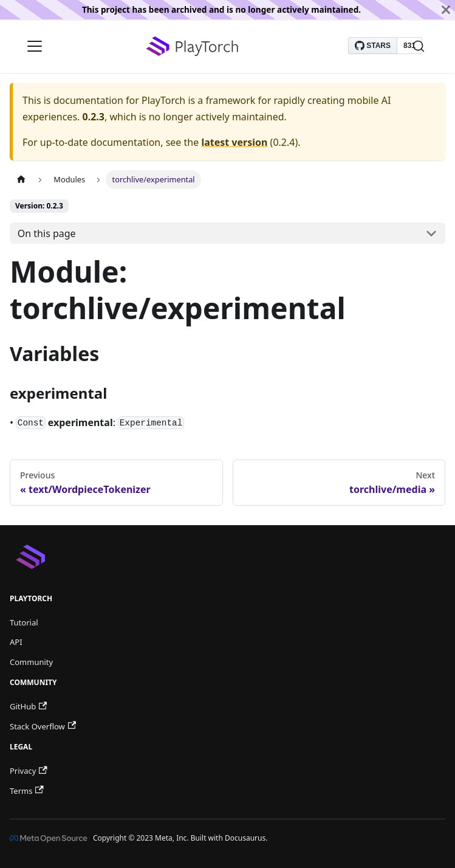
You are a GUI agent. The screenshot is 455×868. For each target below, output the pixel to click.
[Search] (419, 46)
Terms (27, 791)
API (16, 642)
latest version (234, 142)
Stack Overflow (43, 726)
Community (31, 662)
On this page (47, 233)
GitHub (28, 706)
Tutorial (24, 622)
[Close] (446, 10)
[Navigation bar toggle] (35, 46)
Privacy (29, 771)
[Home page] (21, 180)
